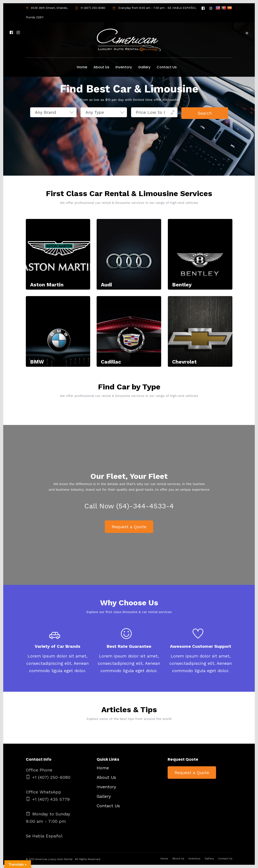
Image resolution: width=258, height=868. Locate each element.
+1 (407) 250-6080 (90, 8)
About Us (101, 67)
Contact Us (167, 67)
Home (82, 67)
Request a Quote (129, 528)
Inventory (124, 67)
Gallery (144, 67)
